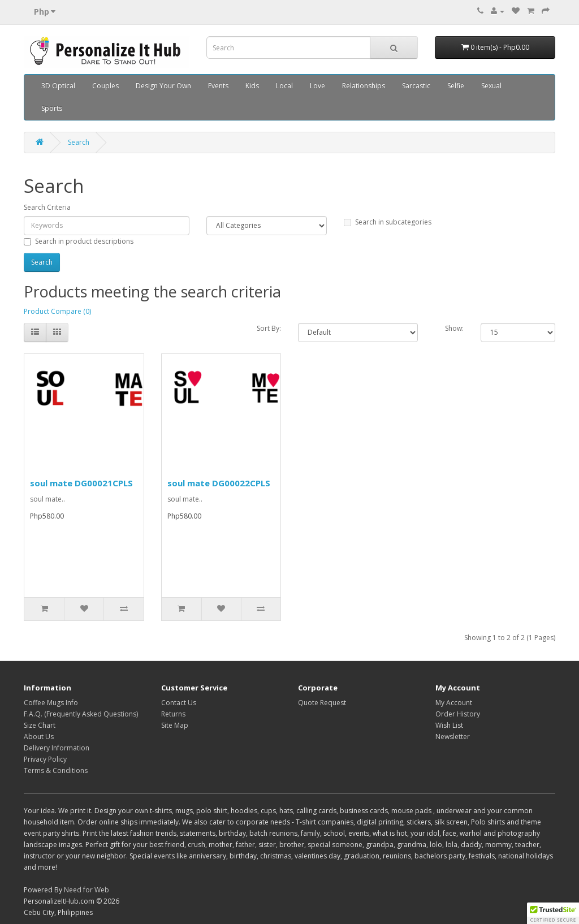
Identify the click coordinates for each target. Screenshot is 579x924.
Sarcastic (416, 86)
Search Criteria (47, 207)
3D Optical (58, 86)
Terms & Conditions (56, 770)
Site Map (175, 725)
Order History (458, 714)
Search (79, 142)
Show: (454, 328)
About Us (39, 737)
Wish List (449, 725)
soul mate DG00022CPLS (219, 483)
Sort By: (269, 328)
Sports (52, 108)
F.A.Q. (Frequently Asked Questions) (81, 714)
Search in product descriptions (79, 241)
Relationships (364, 86)
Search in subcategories (388, 222)
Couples (105, 86)
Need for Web (87, 890)
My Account (454, 703)
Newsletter (453, 737)
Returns (173, 714)
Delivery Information (57, 748)
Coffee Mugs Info (51, 703)
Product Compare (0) (57, 311)
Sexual (491, 86)
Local (284, 86)
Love (317, 86)
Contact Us (179, 703)
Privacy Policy (45, 759)
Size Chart (40, 725)
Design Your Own (163, 86)
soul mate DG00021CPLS (81, 483)
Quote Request (322, 703)
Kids (252, 86)
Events (218, 86)
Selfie (456, 86)
